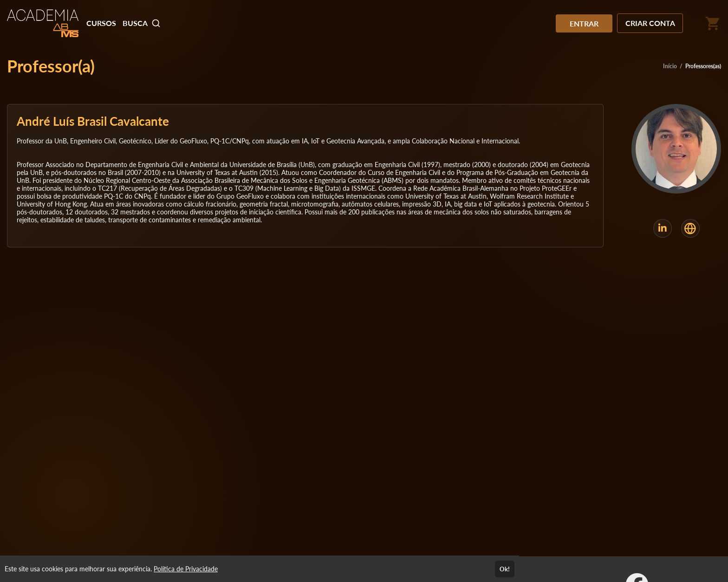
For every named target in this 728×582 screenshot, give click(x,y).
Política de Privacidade (186, 569)
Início (670, 66)
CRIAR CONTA (650, 23)
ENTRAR (584, 23)
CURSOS (101, 23)
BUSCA (142, 23)
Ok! (505, 569)
